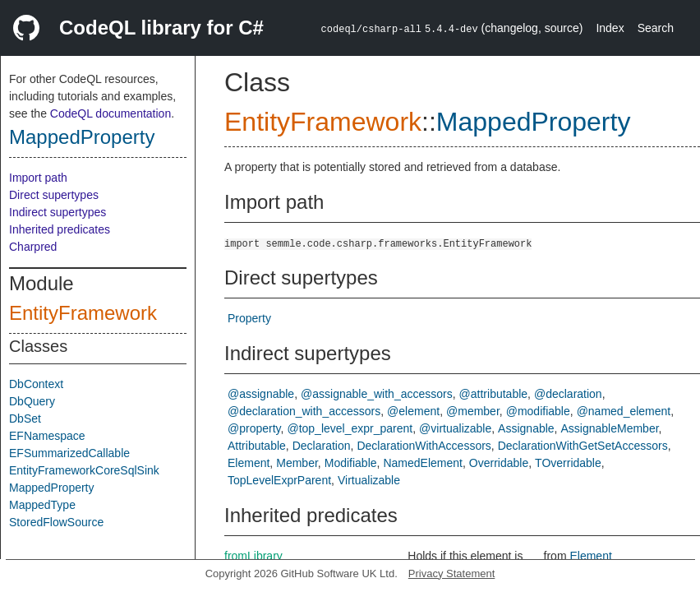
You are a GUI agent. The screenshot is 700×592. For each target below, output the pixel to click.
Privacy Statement (452, 573)
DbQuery (32, 401)
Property (249, 318)
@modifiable (538, 411)
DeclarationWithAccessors (424, 446)
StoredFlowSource (56, 522)
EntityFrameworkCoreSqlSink (84, 470)
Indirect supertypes (58, 212)
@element (413, 411)
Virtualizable (369, 480)
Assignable (526, 428)
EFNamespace (47, 436)
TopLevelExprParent (279, 480)
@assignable (261, 394)
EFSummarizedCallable (69, 453)
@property (254, 428)
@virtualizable (455, 428)
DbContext (36, 384)
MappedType (42, 505)
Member (297, 463)
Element (249, 463)
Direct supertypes (54, 195)
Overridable (499, 463)
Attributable (257, 446)
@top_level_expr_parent (350, 428)
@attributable (493, 394)
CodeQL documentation (111, 113)
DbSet (25, 419)
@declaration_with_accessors (304, 411)
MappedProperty (82, 137)
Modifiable (351, 463)
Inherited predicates (60, 229)
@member (473, 411)
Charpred (33, 247)
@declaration (568, 394)
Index (610, 28)
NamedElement (423, 463)
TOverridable (568, 463)
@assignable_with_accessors (377, 394)
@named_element (624, 411)
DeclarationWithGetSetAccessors (583, 446)
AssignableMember (610, 428)
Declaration (322, 446)
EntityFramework (83, 313)
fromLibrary (253, 556)
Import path (38, 178)
